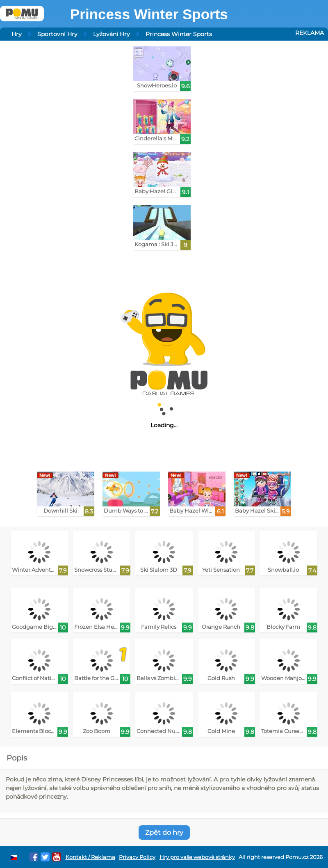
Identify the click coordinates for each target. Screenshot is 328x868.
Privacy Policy (137, 857)
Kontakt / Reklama (90, 857)
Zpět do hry (164, 833)
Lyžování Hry (112, 34)
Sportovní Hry (57, 34)
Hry (17, 34)
